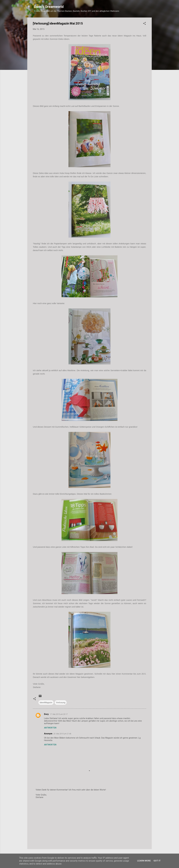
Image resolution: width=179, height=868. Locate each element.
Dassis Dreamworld (49, 7)
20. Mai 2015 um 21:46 (62, 734)
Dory (46, 714)
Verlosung (61, 703)
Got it (157, 861)
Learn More (144, 861)
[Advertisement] (89, 823)
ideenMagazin (46, 703)
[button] (144, 24)
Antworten (50, 728)
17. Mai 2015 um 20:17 (59, 714)
